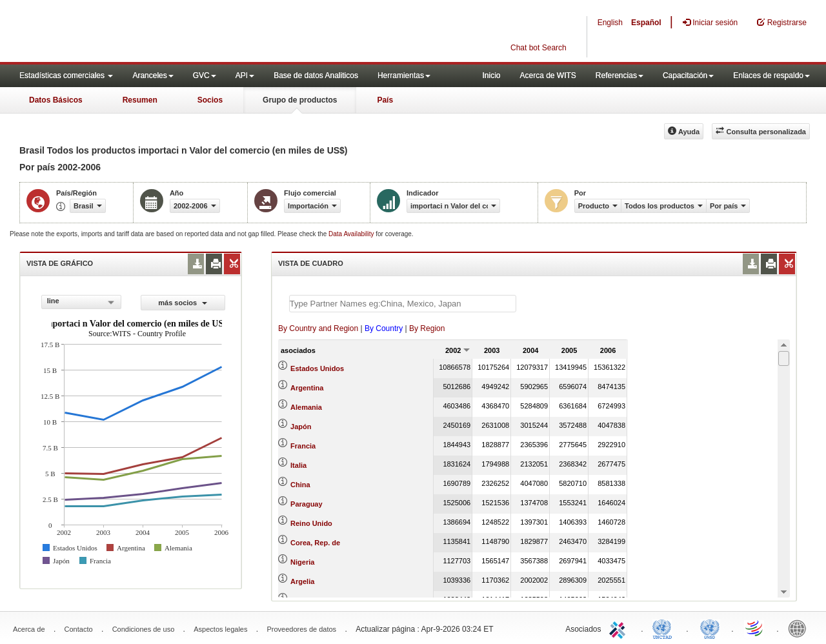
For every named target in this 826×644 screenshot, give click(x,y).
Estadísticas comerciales (66, 75)
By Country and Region (318, 328)
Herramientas (404, 75)
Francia (303, 446)
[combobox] (81, 302)
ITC (619, 628)
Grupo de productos (300, 100)
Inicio (491, 75)
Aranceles (153, 75)
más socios (183, 303)
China (300, 485)
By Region (427, 328)
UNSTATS (710, 628)
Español (646, 23)
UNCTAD (665, 628)
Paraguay (307, 504)
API (245, 75)
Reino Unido (311, 523)
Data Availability (352, 234)
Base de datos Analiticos (316, 75)
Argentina (307, 388)
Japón (301, 427)
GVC (205, 75)
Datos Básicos (56, 100)
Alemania (306, 407)
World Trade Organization (755, 628)
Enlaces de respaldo (771, 75)
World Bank (800, 628)
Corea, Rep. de (315, 543)
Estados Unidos (317, 368)
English (610, 23)
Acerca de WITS (548, 75)
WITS (129, 32)
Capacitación (688, 75)
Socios (210, 100)
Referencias (619, 75)
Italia (298, 465)
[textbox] (403, 304)
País (385, 100)
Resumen (140, 100)
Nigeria (302, 562)
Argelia (302, 581)
